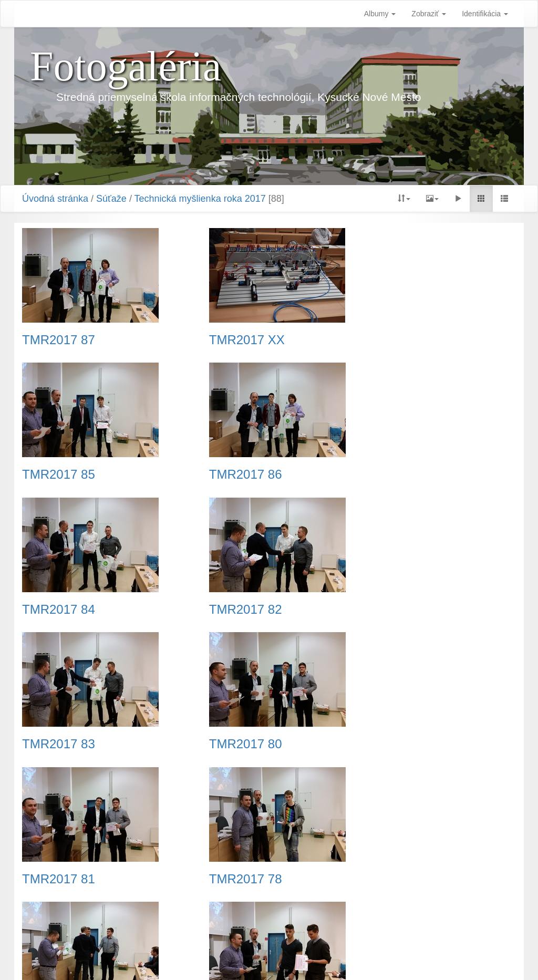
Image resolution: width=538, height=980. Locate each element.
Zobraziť (429, 14)
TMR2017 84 (228, 474)
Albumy (380, 14)
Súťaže (111, 199)
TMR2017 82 (399, 474)
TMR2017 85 (399, 340)
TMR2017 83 (59, 610)
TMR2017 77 (59, 879)
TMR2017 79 (228, 744)
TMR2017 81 (399, 610)
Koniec (384, 916)
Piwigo (321, 959)
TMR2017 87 (59, 340)
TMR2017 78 (59, 744)
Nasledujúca (339, 916)
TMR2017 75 (399, 879)
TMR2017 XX (230, 340)
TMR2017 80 (228, 610)
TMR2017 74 (228, 879)
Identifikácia (485, 14)
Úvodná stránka (55, 199)
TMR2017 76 (399, 744)
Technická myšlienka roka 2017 (200, 199)
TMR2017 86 (59, 474)
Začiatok (157, 916)
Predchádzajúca (210, 916)
